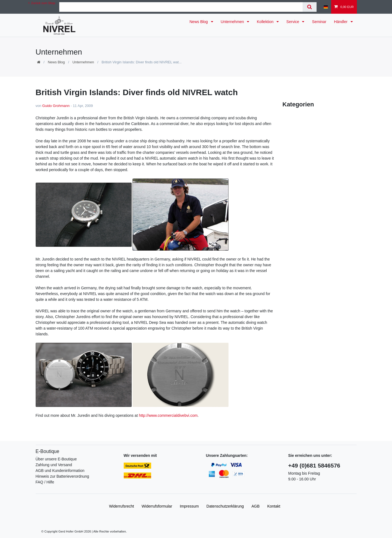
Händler (341, 22)
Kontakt (274, 506)
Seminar (319, 22)
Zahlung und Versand (54, 465)
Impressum (189, 506)
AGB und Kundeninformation (60, 471)
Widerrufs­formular (157, 506)
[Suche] (310, 7)
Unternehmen (233, 22)
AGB (256, 506)
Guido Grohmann (56, 106)
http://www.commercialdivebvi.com (168, 415)
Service (293, 22)
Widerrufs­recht (121, 506)
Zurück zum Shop (42, 3)
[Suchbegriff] (181, 7)
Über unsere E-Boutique (56, 459)
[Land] (326, 7)
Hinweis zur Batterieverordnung (62, 476)
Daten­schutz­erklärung (225, 506)
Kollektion (266, 22)
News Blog (199, 22)
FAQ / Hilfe (45, 482)
